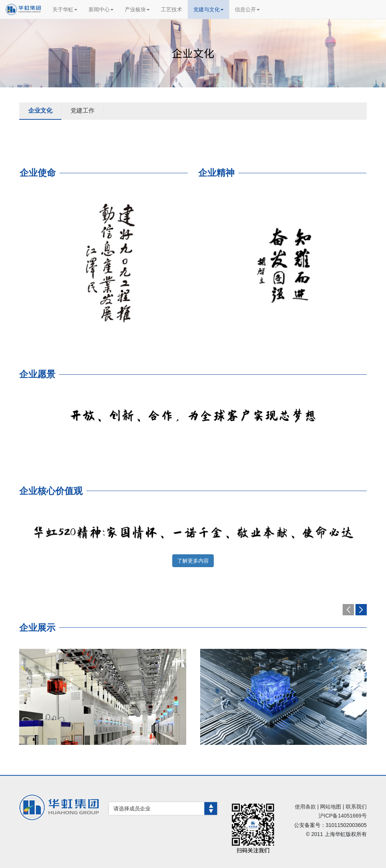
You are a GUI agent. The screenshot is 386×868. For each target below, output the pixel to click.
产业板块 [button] (137, 9)
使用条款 (305, 807)
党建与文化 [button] (208, 9)
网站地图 (331, 807)
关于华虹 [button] (65, 9)
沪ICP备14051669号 (343, 816)
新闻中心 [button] (101, 9)
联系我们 (356, 807)
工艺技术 (172, 9)
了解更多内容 (193, 561)
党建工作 (83, 111)
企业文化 (40, 111)
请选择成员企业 (165, 809)
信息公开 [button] (247, 9)
